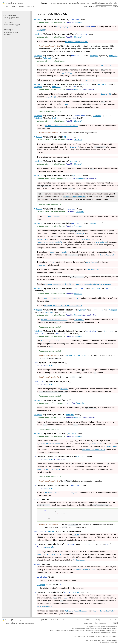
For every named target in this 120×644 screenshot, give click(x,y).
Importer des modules (26, 6)
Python (7, 3)
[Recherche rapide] (104, 6)
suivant (103, 3)
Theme (89, 6)
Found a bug (113, 640)
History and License (99, 632)
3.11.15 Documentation (59, 3)
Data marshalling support (12, 25)
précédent (95, 3)
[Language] (26, 3)
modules (109, 3)
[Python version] (46, 3)
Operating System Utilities (12, 18)
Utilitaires (14, 6)
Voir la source (8, 34)
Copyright (91, 627)
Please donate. (113, 636)
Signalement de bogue (11, 32)
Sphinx (112, 642)
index (115, 3)
